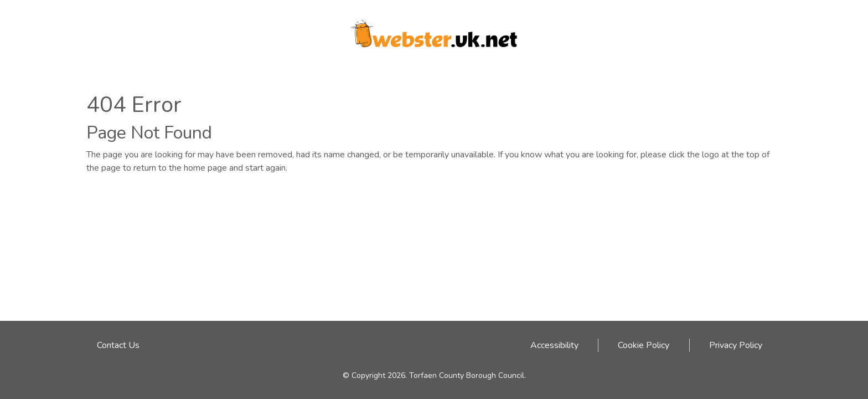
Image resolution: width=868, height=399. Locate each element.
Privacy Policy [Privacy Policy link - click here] (736, 345)
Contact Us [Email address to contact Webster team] (118, 345)
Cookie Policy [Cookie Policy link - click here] (644, 345)
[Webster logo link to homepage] (434, 30)
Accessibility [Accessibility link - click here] (554, 345)
